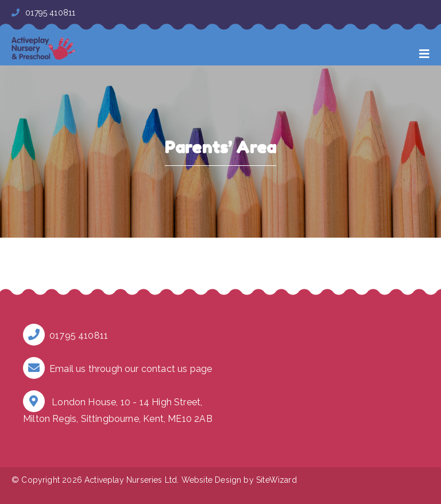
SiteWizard (276, 480)
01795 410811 (43, 13)
